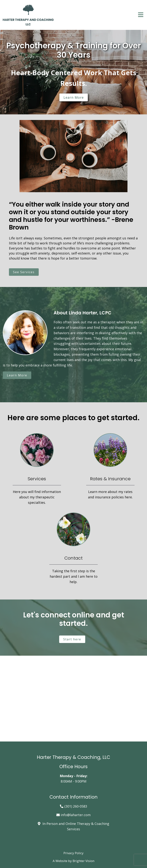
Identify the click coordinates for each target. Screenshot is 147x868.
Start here (72, 639)
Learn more (74, 97)
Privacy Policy (73, 853)
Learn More (17, 375)
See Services (24, 272)
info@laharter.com (76, 815)
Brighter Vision (83, 861)
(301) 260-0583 (76, 806)
